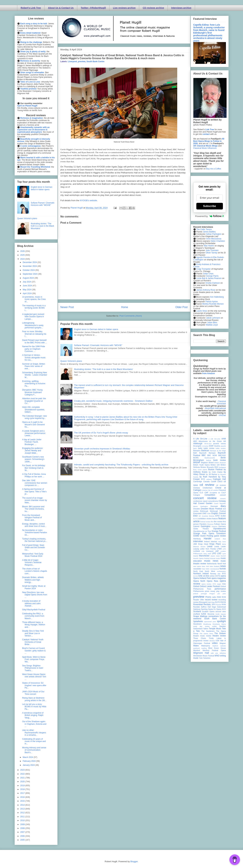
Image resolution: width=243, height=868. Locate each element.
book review (219, 460)
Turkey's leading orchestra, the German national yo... (35, 540)
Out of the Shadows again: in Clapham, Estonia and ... (34, 724)
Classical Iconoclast (221, 402)
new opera (197, 566)
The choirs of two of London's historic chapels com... (34, 571)
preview (82, 62)
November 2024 (30, 266)
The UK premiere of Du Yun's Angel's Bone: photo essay (101, 433)
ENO (195, 516)
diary (223, 506)
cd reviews (221, 485)
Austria (217, 446)
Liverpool (72, 62)
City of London (213, 490)
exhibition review (205, 519)
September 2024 (30, 274)
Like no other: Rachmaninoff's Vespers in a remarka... (34, 733)
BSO (217, 467)
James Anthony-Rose (206, 290)
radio (214, 597)
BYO (203, 479)
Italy (220, 542)
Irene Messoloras (214, 239)
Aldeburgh (198, 444)
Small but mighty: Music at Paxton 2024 (34, 587)
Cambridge (198, 481)
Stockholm (197, 624)
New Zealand (215, 566)
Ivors (224, 542)
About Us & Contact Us (61, 8)
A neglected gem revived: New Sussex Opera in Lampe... (33, 317)
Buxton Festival (215, 469)
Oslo (224, 584)
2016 (23, 797)
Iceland (217, 539)
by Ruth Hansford (208, 477)
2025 (23, 255)
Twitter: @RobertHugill (93, 8)
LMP (217, 551)
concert (223, 495)
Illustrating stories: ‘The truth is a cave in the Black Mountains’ (104, 369)
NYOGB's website (89, 200)
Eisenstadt (197, 513)
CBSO (220, 481)
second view (221, 611)
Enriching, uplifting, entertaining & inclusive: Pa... (34, 384)
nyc (219, 574)
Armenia (205, 446)
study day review (201, 626)
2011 (23, 817)
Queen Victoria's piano (71, 361)
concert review (205, 498)
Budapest (222, 467)
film (212, 522)
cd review (207, 485)
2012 (23, 813)
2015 (23, 801)
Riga (213, 602)
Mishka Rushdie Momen (213, 304)
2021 (23, 778)
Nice (204, 569)
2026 (23, 251)
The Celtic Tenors (204, 229)
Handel (208, 538)
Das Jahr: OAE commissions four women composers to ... (35, 483)
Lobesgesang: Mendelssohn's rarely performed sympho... (33, 325)
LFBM (219, 549)
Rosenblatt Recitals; (202, 604)
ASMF (211, 446)
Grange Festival (219, 531)
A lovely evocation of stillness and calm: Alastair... (31, 603)
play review (221, 591)
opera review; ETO (209, 584)
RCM (224, 597)
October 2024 (29, 270)
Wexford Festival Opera (214, 650)
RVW (224, 604)
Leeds (210, 546)
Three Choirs (200, 638)
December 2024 (30, 262)
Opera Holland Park (202, 578)
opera (223, 576)
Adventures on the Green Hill (212, 441)
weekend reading (200, 648)
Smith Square (221, 614)
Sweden (222, 626)
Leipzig (196, 549)
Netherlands (212, 564)
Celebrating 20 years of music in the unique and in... (34, 741)
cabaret (209, 479)
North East (198, 571)
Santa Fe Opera (215, 609)
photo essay (210, 591)
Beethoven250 (210, 458)
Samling (204, 609)
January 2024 (29, 765)
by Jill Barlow (212, 474)
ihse (224, 539)
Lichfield (197, 551)
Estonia (212, 516)
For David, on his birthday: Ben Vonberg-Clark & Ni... (34, 468)
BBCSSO (222, 455)
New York (205, 566)
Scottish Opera (208, 611)
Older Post (182, 307)
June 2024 (27, 286)
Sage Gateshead (219, 607)
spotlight (221, 621)
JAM (195, 544)
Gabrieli (196, 526)
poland (196, 594)
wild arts (214, 653)
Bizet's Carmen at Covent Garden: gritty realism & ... (34, 651)
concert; (223, 499)
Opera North (199, 581)
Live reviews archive (124, 8)
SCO (224, 609)
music (218, 558)
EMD (204, 513)
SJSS (204, 614)
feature (215, 519)
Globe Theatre (201, 529)
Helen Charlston (218, 241)
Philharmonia (199, 591)
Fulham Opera (220, 524)
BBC (204, 455)
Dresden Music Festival (211, 509)
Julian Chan (208, 274)
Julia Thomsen (212, 250)
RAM (219, 597)
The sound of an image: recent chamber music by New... (34, 500)
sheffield (197, 614)
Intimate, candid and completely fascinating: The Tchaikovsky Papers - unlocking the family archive (121, 465)
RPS (214, 604)
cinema (205, 490)
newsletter (197, 569)
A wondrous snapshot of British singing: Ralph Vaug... (33, 715)
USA (217, 641)
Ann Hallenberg (217, 297)
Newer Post (67, 307)
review (196, 602)
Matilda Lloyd (212, 325)
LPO (214, 553)
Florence (210, 524)
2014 (23, 805)
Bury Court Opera (200, 470)
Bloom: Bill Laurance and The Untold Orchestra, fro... (33, 509)
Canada (206, 481)
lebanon (196, 547)
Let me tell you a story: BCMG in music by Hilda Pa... (34, 707)
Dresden (197, 509)
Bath (195, 453)
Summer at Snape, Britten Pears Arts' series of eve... (34, 366)
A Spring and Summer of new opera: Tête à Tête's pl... (34, 492)
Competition (210, 495)
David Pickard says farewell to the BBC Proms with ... (34, 341)
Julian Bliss (212, 323)
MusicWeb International (215, 408)
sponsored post (210, 622)
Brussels (210, 467)
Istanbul (214, 541)
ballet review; (221, 448)
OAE (200, 576)
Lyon (224, 554)
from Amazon (209, 373)
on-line (206, 576)
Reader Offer (199, 600)
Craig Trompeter (204, 269)
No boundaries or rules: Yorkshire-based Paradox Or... (34, 533)
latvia (224, 544)
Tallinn (206, 629)
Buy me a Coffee (214, 169)
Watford (215, 646)
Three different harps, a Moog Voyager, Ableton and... (34, 625)
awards (223, 446)
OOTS (218, 576)
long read (207, 554)
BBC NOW (212, 455)
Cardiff (213, 481)
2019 (23, 786)
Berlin (223, 458)
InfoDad (222, 415)
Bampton (197, 451)
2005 (23, 840)
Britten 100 (215, 465)
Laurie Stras (201, 311)
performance (220, 589)
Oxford (196, 586)
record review (211, 600)
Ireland (207, 541)
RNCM (223, 602)
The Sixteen (220, 633)
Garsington (206, 526)
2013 (23, 809)
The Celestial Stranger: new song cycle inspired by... (34, 417)
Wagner (223, 643)
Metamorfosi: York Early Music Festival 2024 (33, 555)
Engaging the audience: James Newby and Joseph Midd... (33, 451)
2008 (23, 828)
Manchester (204, 556)
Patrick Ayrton (212, 302)
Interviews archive (181, 8)
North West (210, 571)
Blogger (134, 861)
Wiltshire (223, 653)
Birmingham (199, 460)
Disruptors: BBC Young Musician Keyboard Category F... (32, 392)
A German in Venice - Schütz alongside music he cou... (34, 358)
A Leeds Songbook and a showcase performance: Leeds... (34, 433)
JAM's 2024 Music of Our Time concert (33, 693)
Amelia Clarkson (213, 283)
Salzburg (197, 609)
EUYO (196, 519)
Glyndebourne (219, 529)
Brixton (203, 467)
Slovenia (211, 614)
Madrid (196, 556)
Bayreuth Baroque (207, 453)
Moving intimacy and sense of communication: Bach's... (34, 750)
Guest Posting (207, 536)
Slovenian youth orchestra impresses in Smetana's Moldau (102, 449)
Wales (196, 646)
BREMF (197, 463)
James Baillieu (209, 232)
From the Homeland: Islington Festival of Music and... (32, 518)
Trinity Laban (215, 638)
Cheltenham (208, 488)
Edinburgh (204, 511)
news (223, 566)
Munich (223, 556)
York (201, 658)
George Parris (212, 276)
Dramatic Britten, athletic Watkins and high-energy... (33, 580)
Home (125, 307)
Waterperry (206, 646)
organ (219, 584)
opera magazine (219, 578)
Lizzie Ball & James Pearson (209, 278)
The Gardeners (208, 631)
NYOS (196, 576)
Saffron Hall (206, 607)
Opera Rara (213, 581)
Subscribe (210, 206)
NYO (224, 574)
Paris (209, 589)
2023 (23, 770)
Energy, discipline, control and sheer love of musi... (34, 525)
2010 (23, 820)
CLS (201, 493)
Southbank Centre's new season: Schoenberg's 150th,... (33, 459)
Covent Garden (205, 503)
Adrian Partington (214, 234)
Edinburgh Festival (218, 511)
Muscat (213, 558)
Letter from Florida (208, 549)
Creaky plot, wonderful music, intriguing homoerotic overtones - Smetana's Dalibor (113, 401)
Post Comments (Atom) (131, 316)
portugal (204, 594)
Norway (213, 574)
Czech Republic (220, 503)
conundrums (213, 501)
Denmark (214, 506)
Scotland (197, 611)
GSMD (196, 536)
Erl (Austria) (203, 516)
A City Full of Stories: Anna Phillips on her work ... (34, 475)
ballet (200, 448)
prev (224, 594)
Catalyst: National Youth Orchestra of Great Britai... (33, 642)
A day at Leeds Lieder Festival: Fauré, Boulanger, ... (32, 442)
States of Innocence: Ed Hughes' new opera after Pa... (34, 685)
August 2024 (28, 278)
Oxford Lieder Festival (210, 586)
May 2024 (27, 290)
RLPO (218, 602)
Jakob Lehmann (213, 318)
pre (219, 594)
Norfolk (223, 569)
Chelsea (197, 488)
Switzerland (198, 629)
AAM (224, 439)
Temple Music (215, 629)
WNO (217, 656)
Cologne (197, 495)
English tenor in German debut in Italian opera (96, 329)
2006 (23, 836)
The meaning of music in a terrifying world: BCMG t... (34, 308)
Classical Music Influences (205, 148)
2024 (23, 259)
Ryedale (197, 607)
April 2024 (27, 293)
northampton (221, 571)
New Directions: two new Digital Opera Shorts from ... (35, 595)
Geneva (214, 526)
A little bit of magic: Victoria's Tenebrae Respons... (32, 563)
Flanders (203, 524)
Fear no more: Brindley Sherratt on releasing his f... (34, 334)
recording (222, 600)
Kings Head (203, 544)
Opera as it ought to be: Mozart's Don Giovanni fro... (33, 425)
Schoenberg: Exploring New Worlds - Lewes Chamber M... (35, 375)
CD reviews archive (153, 8)
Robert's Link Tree (31, 8)
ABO (195, 441)
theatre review (219, 636)
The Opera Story (206, 634)
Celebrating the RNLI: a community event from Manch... (33, 616)
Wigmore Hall (201, 653)
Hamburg (197, 539)
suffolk (214, 626)
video (215, 643)
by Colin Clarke (216, 472)
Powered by (210, 216)
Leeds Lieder (220, 546)
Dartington (204, 506)
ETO (217, 516)
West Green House (217, 648)
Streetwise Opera (219, 624)
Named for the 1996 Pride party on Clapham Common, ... (33, 349)
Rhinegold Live (205, 602)
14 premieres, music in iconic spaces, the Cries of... (34, 299)
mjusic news (215, 556)
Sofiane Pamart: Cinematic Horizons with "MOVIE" (98, 345)
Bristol (211, 463)
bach (195, 448)
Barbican (205, 451)
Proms (208, 597)
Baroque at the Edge (218, 451)
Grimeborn (221, 534)
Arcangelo (197, 446)
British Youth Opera (201, 465)
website (223, 646)
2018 (23, 789)
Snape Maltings (200, 616)
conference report (200, 501)
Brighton (204, 463)
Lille (203, 551)
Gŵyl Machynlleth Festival (34, 610)
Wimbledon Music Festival (204, 656)
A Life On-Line (200, 439)
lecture (203, 547)
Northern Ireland (201, 574)
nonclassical (214, 569)
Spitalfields (198, 621)
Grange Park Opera (204, 534)
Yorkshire (207, 658)
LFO (224, 549)
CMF (206, 493)
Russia (219, 605)
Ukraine (212, 641)
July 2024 (27, 282)
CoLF (224, 493)
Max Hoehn (209, 246)
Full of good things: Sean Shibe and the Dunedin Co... (33, 548)
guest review (220, 536)
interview (198, 541)
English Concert (219, 513)
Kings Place (215, 544)
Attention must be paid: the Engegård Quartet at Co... (34, 401)
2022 (23, 774)
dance (195, 506)
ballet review (209, 448)
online (212, 576)
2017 (23, 793)
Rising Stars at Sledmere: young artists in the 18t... (34, 699)
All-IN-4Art (208, 444)
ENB (209, 513)
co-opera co (215, 493)
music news (211, 561)
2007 (23, 832)
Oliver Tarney (211, 253)
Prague (212, 594)
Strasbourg (207, 624)
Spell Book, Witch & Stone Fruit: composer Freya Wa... (34, 659)
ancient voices (220, 444)
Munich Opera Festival (201, 558)
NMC (208, 569)
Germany (222, 526)
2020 (23, 782)
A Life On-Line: (214, 439)
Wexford (197, 650)
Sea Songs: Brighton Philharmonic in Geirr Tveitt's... (33, 668)
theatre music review (202, 636)
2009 (23, 824)
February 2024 (29, 761)
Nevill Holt (222, 564)
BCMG (196, 458)
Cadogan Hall (219, 479)
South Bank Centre (95, 62)
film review (218, 522)
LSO (219, 553)
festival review (205, 522)
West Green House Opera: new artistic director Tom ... (34, 677)
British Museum (220, 463)
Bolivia (209, 460)
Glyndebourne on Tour (202, 531)
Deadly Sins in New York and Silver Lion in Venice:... (33, 633)
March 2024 (28, 757)
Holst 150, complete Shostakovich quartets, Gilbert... (33, 410)
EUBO (223, 516)
